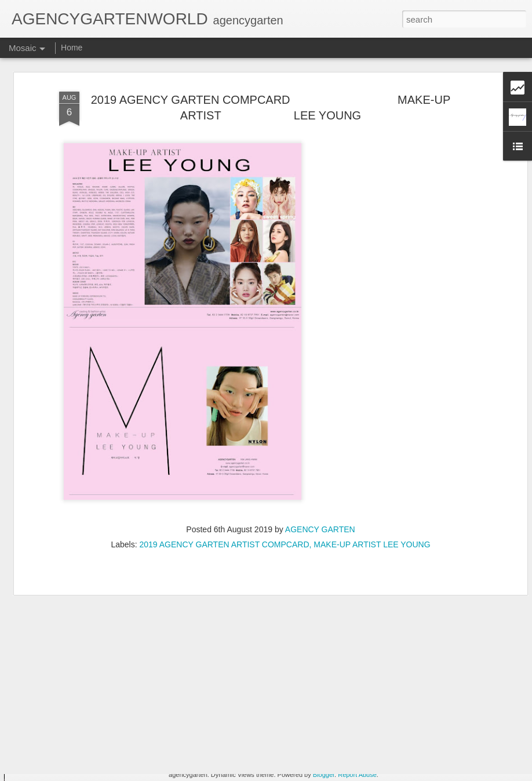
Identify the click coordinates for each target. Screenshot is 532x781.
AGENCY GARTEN (320, 504)
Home (72, 48)
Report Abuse (357, 775)
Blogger (324, 775)
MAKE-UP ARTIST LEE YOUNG (372, 520)
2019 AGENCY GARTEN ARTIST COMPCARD (224, 520)
